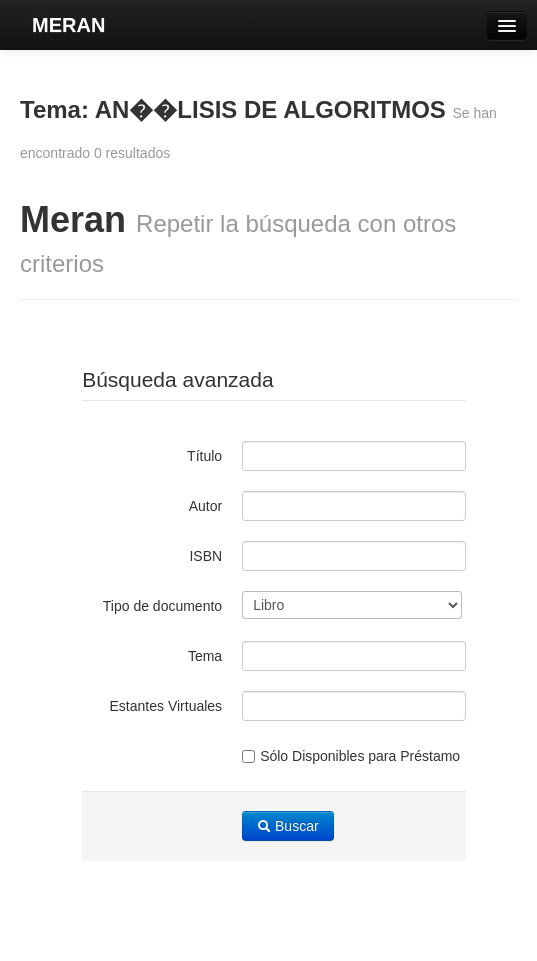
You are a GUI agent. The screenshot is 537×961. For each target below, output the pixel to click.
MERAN (68, 25)
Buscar (287, 826)
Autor (205, 506)
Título (204, 456)
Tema (205, 656)
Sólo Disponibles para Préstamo (351, 756)
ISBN (205, 556)
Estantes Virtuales (166, 706)
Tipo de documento (162, 606)
